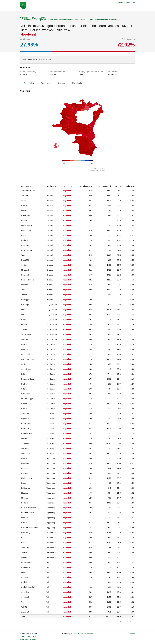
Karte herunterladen (98, 170)
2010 (34, 18)
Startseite (24, 18)
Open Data (24, 639)
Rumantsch (89, 634)
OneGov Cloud (26, 636)
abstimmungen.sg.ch (127, 3)
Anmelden (131, 634)
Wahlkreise (46, 83)
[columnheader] (33, 186)
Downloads (77, 83)
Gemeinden (29, 83)
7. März (42, 18)
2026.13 (36, 636)
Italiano (80, 634)
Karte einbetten (98, 168)
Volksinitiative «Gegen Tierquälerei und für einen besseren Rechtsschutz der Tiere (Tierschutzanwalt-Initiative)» (71, 20)
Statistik (61, 83)
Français (73, 634)
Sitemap (33, 639)
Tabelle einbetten (127, 622)
